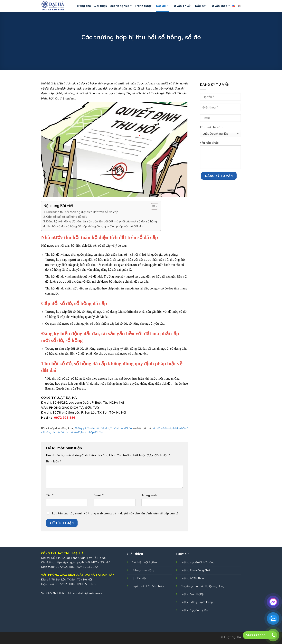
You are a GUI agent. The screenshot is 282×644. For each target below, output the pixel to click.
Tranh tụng (144, 6)
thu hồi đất (59, 432)
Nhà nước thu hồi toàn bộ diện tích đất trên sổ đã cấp (82, 212)
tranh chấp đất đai (92, 432)
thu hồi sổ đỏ (73, 432)
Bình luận (54, 461)
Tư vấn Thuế (182, 6)
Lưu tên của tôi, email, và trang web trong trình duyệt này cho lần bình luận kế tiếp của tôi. (116, 513)
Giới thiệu (100, 6)
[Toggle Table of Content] (152, 206)
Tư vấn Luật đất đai (121, 428)
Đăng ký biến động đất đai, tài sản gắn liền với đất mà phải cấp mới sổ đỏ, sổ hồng (102, 221)
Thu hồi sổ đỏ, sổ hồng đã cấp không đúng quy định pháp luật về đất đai (95, 226)
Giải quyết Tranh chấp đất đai (92, 428)
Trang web (149, 495)
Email (99, 495)
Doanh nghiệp (121, 6)
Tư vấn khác (220, 6)
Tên (50, 495)
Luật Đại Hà (233, 637)
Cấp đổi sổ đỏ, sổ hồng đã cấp (67, 217)
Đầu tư (201, 6)
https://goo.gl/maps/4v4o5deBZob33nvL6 (83, 562)
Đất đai (163, 6)
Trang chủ (84, 6)
